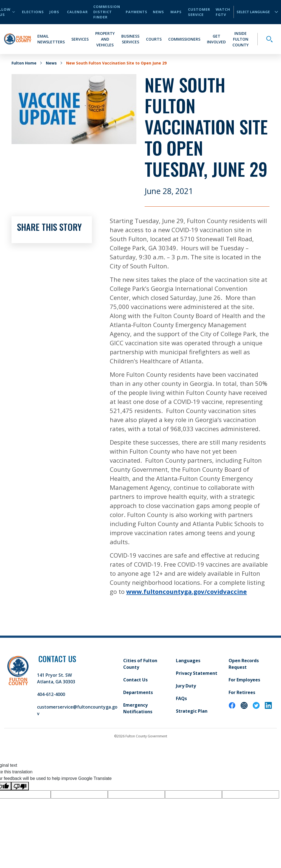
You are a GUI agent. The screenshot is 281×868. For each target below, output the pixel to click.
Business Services (130, 39)
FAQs (181, 698)
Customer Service (199, 12)
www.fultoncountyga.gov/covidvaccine (186, 591)
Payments (137, 12)
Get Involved (216, 39)
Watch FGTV (223, 12)
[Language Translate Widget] (255, 12)
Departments (138, 692)
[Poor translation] (20, 786)
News (158, 12)
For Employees (244, 680)
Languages (188, 661)
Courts (154, 39)
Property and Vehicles (105, 39)
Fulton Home (24, 63)
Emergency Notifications (138, 708)
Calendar (77, 12)
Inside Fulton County (241, 39)
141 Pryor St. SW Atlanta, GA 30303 (56, 678)
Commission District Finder (107, 12)
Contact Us (135, 680)
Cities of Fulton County (140, 664)
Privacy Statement (197, 673)
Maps (176, 12)
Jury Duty (186, 686)
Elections (33, 12)
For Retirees (242, 692)
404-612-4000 (51, 694)
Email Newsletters (51, 39)
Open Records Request (244, 664)
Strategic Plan (192, 711)
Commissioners (184, 39)
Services (80, 39)
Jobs (54, 12)
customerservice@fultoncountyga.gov (77, 710)
